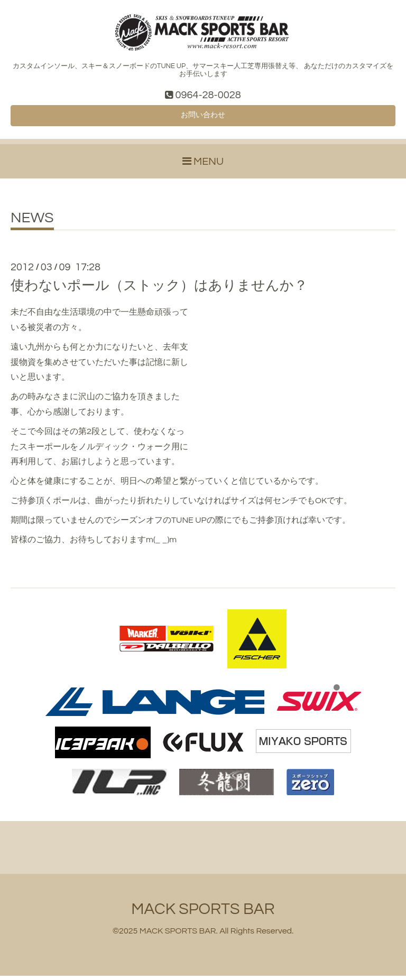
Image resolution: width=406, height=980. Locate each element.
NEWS (32, 222)
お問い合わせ (203, 118)
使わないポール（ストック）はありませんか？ (159, 290)
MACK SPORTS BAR (203, 913)
